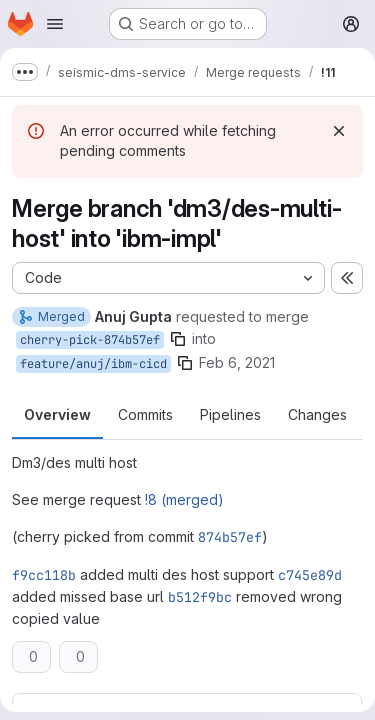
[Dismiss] (339, 131)
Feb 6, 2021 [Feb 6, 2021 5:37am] (237, 362)
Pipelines (230, 414)
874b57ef (230, 537)
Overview (57, 414)
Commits (145, 414)
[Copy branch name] (178, 339)
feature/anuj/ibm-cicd (93, 364)
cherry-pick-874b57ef (90, 340)
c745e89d (310, 575)
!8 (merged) (184, 499)
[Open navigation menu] (55, 24)
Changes (317, 414)
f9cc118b (44, 575)
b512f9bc (200, 597)
